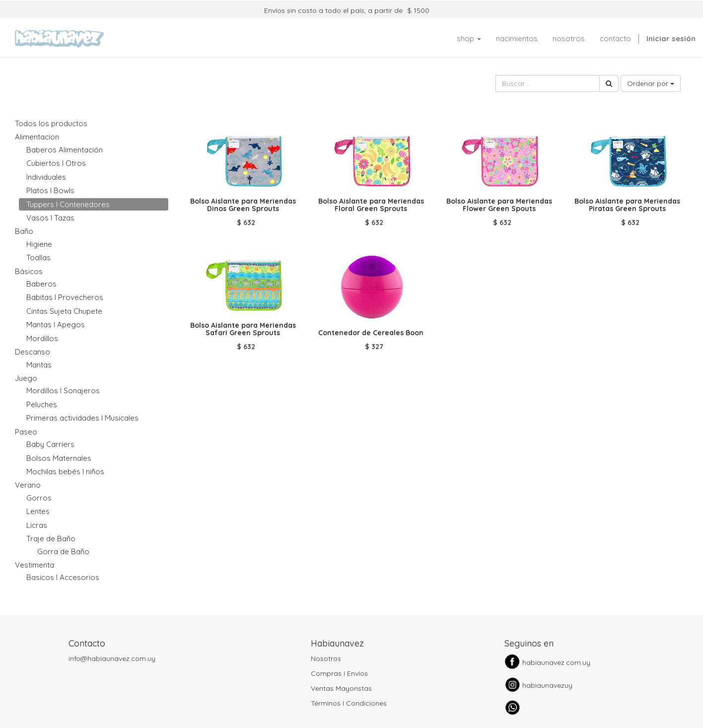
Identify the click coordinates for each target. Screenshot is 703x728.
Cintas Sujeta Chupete (64, 311)
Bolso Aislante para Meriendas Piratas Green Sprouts (627, 205)
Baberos (41, 284)
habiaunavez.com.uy (556, 662)
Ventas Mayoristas (341, 688)
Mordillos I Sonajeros (63, 391)
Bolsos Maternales (59, 458)
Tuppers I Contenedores (68, 204)
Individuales (46, 177)
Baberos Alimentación (65, 150)
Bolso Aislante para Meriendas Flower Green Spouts (499, 205)
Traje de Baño (51, 539)
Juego (26, 378)
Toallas (38, 257)
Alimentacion (37, 137)
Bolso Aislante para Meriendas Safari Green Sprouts (243, 329)
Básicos (29, 271)
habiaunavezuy (547, 685)
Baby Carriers (50, 444)
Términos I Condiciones (349, 703)
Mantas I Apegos (56, 325)
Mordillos (42, 338)
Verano (28, 485)
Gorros (39, 498)
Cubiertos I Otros (56, 163)
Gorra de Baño (63, 551)
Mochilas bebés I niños (65, 472)
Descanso (33, 352)
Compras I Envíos (339, 673)
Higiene (39, 244)
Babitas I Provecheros (65, 297)
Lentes (38, 511)
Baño (24, 231)
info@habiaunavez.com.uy (112, 658)
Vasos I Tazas (50, 218)
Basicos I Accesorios (63, 577)
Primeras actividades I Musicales (82, 418)
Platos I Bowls (50, 190)
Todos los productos (51, 123)
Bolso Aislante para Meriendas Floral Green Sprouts (371, 205)
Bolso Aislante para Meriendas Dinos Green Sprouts (243, 205)
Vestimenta (35, 565)
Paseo (26, 432)
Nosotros (326, 658)
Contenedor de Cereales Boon (371, 333)
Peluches (42, 404)
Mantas (39, 365)
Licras (37, 525)
